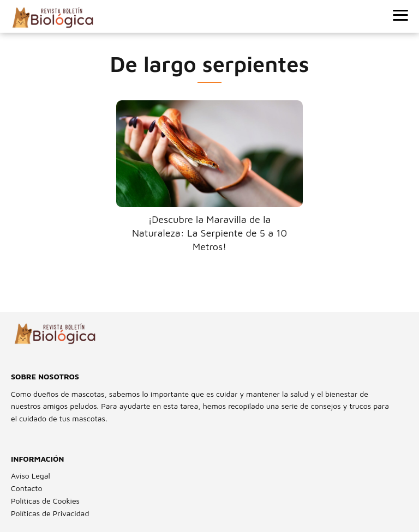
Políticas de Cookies (45, 501)
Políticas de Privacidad (50, 513)
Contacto (26, 488)
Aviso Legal (31, 476)
